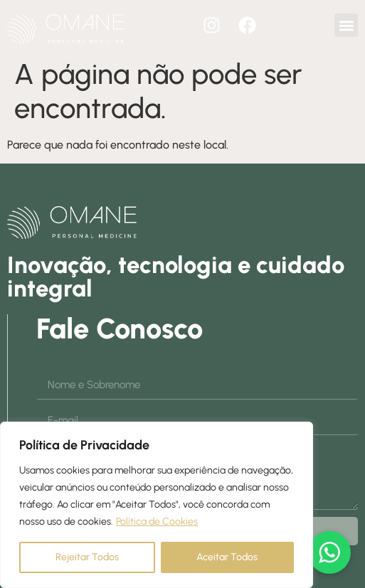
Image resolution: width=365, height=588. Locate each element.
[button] (346, 25)
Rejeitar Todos (87, 557)
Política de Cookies (157, 522)
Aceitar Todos (227, 557)
